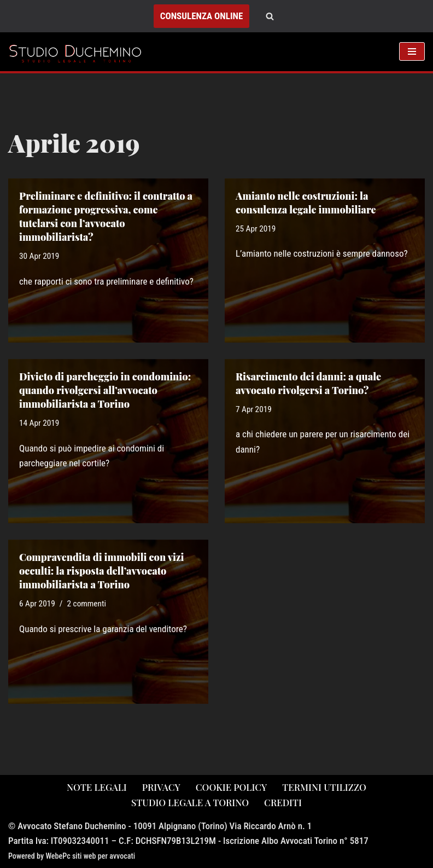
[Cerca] (270, 16)
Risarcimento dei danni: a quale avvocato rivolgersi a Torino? (308, 383)
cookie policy (232, 787)
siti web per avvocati (104, 856)
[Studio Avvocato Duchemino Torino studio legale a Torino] (78, 51)
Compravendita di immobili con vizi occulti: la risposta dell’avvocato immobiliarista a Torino (101, 571)
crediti (283, 802)
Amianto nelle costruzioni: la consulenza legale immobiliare (306, 203)
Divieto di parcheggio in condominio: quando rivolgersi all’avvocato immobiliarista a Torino (105, 390)
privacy (161, 787)
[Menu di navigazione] (412, 51)
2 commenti (87, 604)
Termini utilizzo (324, 787)
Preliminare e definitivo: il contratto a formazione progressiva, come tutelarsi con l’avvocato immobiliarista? (106, 217)
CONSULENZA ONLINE (201, 16)
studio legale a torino (190, 802)
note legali (97, 787)
